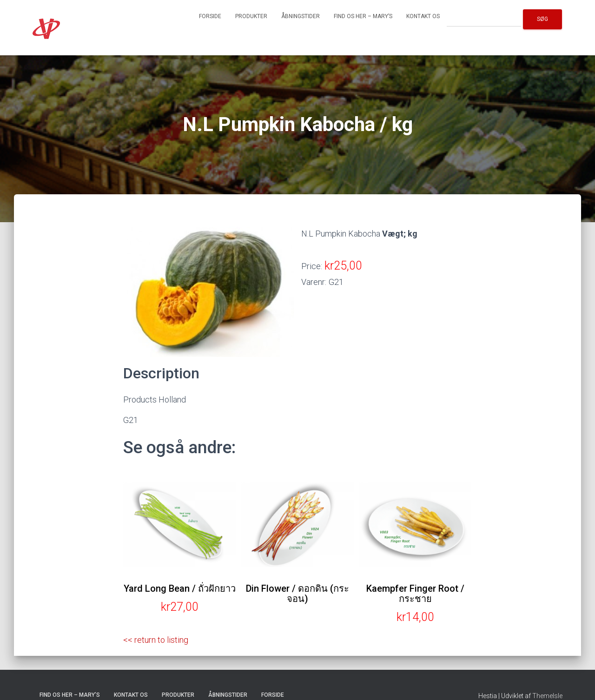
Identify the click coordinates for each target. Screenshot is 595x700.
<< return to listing (156, 640)
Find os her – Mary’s (363, 16)
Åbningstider (301, 16)
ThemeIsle (547, 696)
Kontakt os (423, 16)
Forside (210, 16)
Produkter (251, 16)
